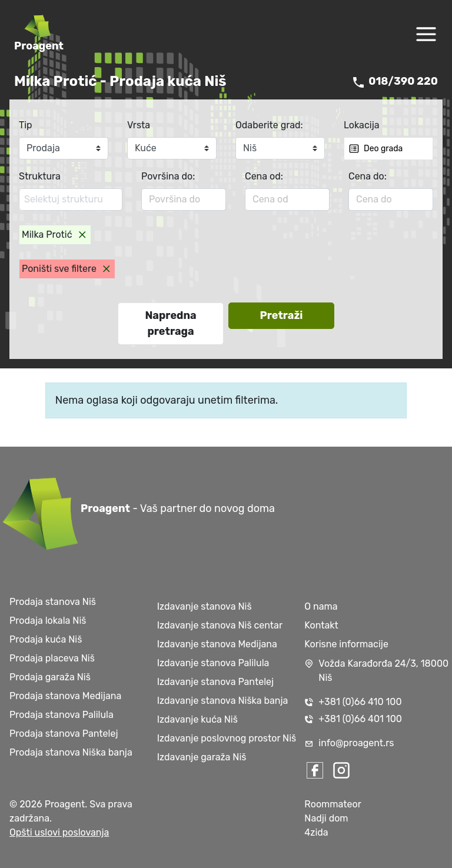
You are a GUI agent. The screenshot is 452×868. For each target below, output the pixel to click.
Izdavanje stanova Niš (205, 606)
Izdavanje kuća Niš (197, 719)
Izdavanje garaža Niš (202, 757)
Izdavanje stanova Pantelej (215, 682)
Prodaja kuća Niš (46, 639)
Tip (26, 125)
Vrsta (139, 125)
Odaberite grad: (269, 125)
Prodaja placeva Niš (52, 658)
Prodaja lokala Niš (48, 621)
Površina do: (168, 176)
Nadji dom (326, 818)
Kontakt (321, 625)
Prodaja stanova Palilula (62, 715)
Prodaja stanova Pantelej (64, 734)
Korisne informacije (346, 644)
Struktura (40, 176)
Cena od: (264, 176)
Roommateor (333, 804)
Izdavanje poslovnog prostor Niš (227, 738)
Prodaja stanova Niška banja (71, 752)
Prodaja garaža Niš (50, 677)
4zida (316, 832)
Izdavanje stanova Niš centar (220, 625)
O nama (321, 606)
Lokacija (362, 125)
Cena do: (368, 176)
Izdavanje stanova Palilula (213, 663)
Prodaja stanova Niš (53, 602)
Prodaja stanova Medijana (65, 696)
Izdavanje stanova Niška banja (223, 701)
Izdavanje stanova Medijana (217, 644)
